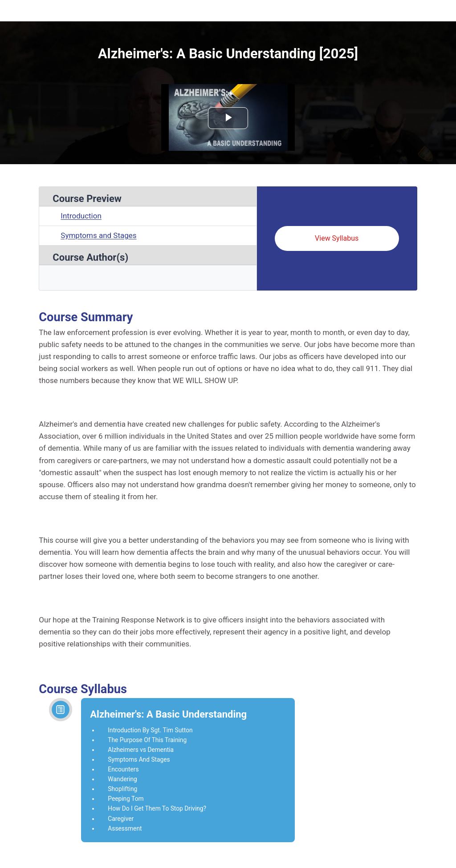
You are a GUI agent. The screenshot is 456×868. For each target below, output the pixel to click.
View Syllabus (337, 238)
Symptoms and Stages (98, 235)
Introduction (81, 216)
